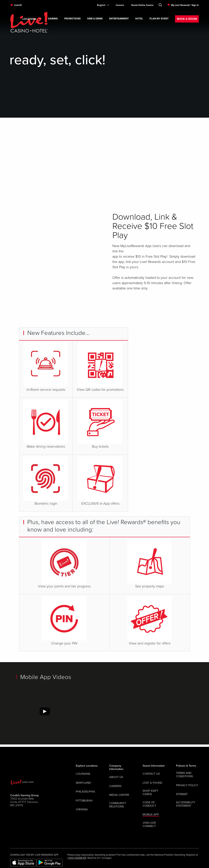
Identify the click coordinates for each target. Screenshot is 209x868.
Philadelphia (85, 792)
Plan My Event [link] (159, 19)
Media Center (119, 795)
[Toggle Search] (160, 4)
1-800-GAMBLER (77, 858)
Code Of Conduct (149, 804)
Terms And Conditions (184, 775)
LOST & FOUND (152, 783)
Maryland (83, 783)
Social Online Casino (142, 5)
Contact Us (151, 774)
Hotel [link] (139, 19)
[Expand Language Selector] (101, 5)
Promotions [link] (72, 19)
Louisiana (83, 774)
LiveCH (18, 5)
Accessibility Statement (186, 804)
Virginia (82, 809)
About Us (116, 777)
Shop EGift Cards (150, 793)
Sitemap (182, 794)
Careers (120, 5)
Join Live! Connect (149, 824)
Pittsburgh (84, 801)
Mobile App (151, 815)
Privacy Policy (187, 785)
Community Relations (118, 805)
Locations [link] (32, 19)
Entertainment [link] (119, 19)
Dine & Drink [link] (95, 19)
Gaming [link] (53, 19)
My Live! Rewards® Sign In (185, 5)
